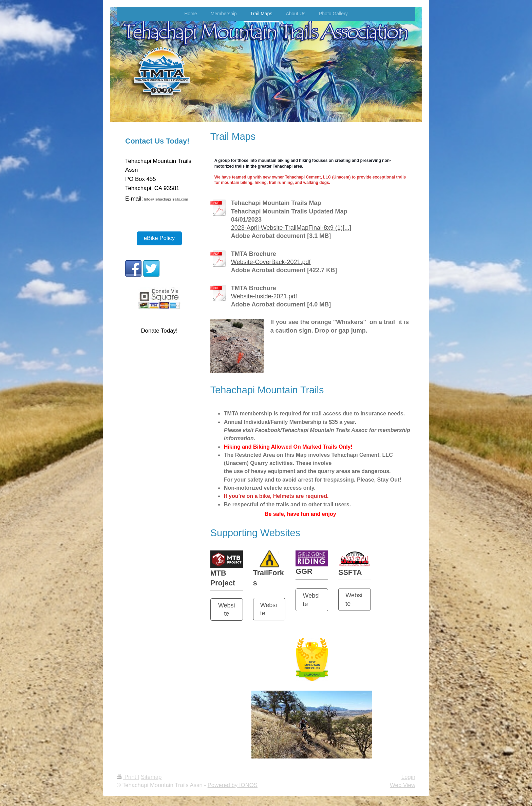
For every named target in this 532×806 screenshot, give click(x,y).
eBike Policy (159, 238)
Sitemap (151, 777)
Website (227, 610)
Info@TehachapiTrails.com (166, 199)
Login (408, 777)
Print (127, 777)
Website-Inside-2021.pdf (264, 296)
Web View (403, 785)
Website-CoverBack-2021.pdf (271, 262)
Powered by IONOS (233, 785)
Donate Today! (159, 331)
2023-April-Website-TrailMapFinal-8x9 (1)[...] (291, 228)
